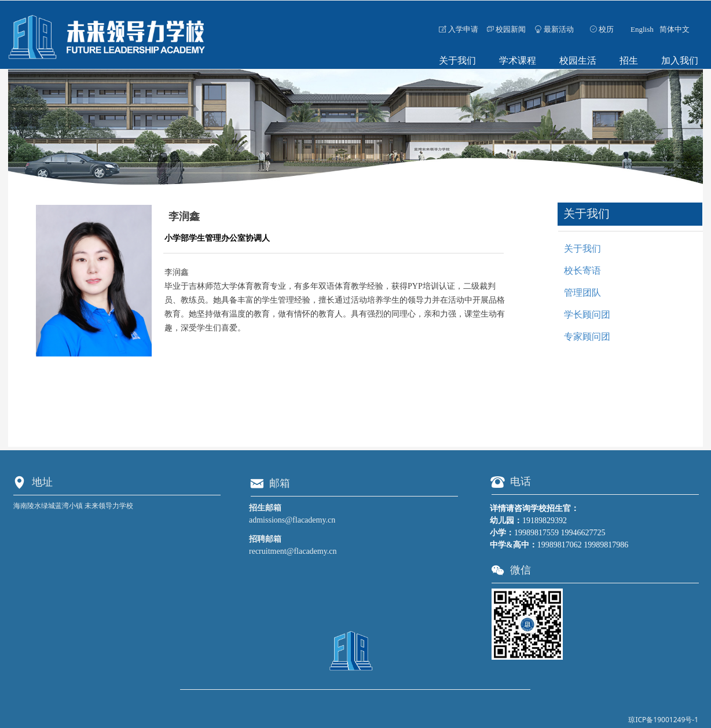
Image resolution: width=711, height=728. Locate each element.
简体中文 (675, 29)
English (642, 29)
